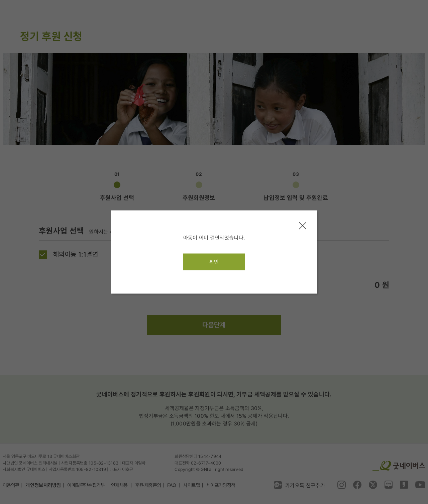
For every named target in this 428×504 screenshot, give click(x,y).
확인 (214, 262)
